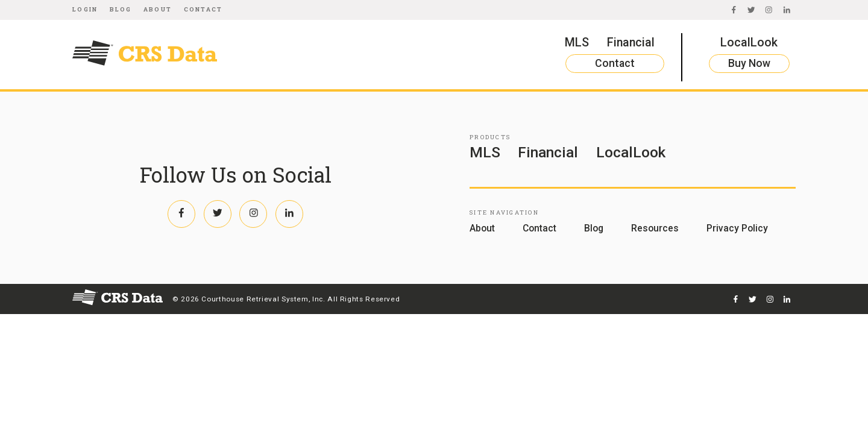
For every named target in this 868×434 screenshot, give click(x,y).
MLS (577, 42)
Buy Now (749, 63)
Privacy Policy (737, 228)
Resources (655, 228)
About (158, 9)
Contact (203, 9)
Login (85, 9)
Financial (631, 42)
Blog (121, 9)
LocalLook (749, 42)
